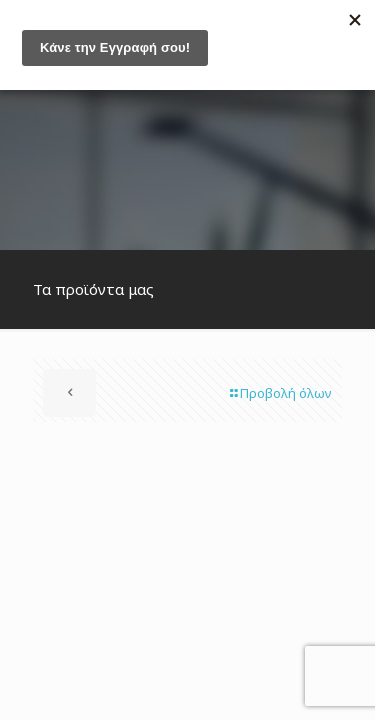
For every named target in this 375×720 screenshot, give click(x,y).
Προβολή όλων (279, 393)
